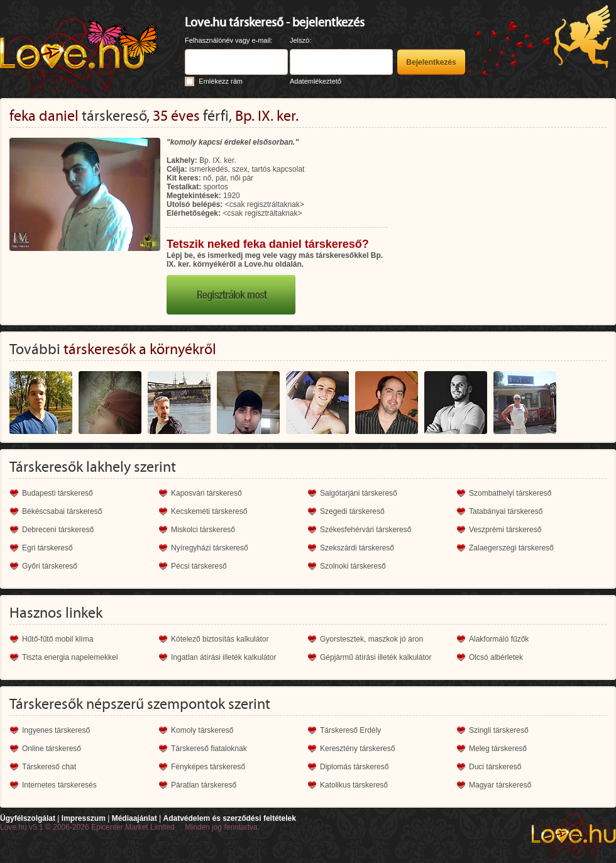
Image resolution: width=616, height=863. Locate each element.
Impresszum (84, 818)
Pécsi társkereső (199, 566)
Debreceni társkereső (58, 530)
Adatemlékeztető (316, 81)
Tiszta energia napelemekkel (70, 657)
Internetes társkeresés (59, 785)
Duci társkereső (495, 767)
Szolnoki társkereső (353, 566)
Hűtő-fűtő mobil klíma (58, 639)
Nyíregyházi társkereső (210, 548)
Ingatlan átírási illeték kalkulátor (223, 657)
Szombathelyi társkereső (510, 493)
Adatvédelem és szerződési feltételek (229, 818)
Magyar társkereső (500, 785)
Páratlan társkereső (204, 785)
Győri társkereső (50, 566)
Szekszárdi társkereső (357, 548)
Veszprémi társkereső (505, 530)
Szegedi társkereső (352, 511)
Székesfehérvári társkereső (366, 530)
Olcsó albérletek (496, 657)
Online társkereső (52, 749)
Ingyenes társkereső (56, 730)
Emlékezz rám (221, 81)
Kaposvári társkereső (206, 493)
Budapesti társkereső (58, 493)
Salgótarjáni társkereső (359, 493)
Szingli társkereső (499, 730)
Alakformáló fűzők (499, 639)
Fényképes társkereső (208, 767)
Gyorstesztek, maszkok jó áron (371, 639)
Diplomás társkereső (354, 767)
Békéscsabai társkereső (62, 511)
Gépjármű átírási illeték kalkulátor (376, 657)
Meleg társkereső (498, 749)
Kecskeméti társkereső (209, 511)
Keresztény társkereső (357, 749)
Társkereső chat (49, 767)
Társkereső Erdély (350, 730)
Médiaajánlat (135, 818)
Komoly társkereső (202, 730)
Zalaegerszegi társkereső (511, 548)
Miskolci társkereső (203, 530)
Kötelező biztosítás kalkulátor (220, 639)
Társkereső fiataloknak (209, 749)
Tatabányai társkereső (506, 511)
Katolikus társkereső (354, 785)
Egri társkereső (47, 548)
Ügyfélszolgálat (28, 818)
